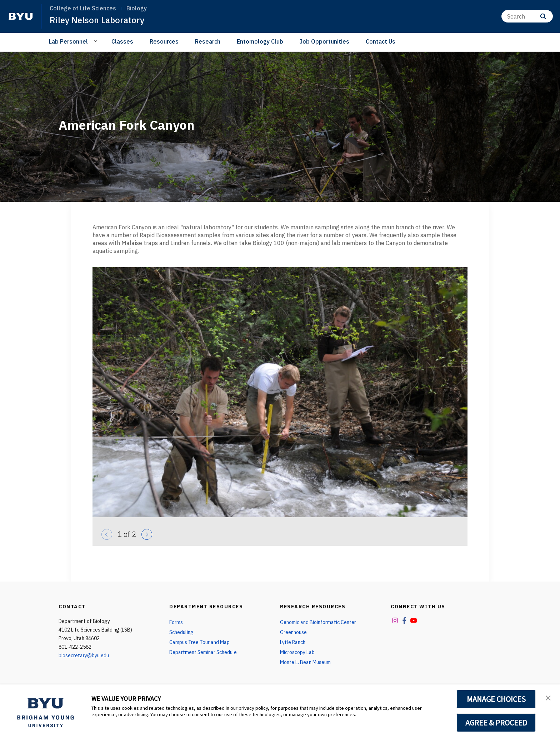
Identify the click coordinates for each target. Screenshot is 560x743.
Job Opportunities (324, 41)
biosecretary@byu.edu (84, 655)
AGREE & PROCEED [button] (496, 723)
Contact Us (381, 41)
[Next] (145, 533)
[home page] (21, 16)
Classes (122, 41)
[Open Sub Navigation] (97, 41)
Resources (164, 41)
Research (208, 41)
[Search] (527, 16)
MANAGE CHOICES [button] (496, 699)
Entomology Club (260, 41)
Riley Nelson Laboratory (97, 20)
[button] (548, 697)
